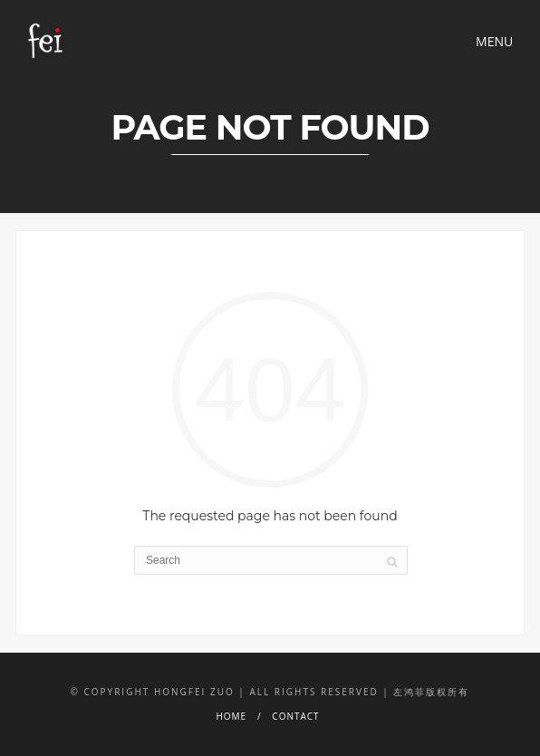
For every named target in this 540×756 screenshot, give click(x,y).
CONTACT (295, 716)
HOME (231, 716)
